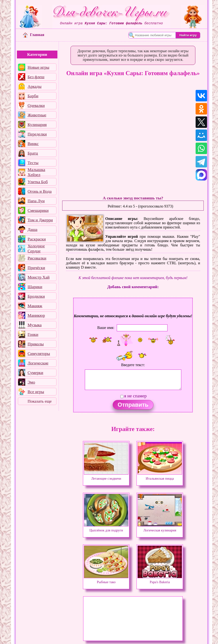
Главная (34, 35)
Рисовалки (37, 258)
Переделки (37, 134)
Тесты (33, 163)
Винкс (33, 144)
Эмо (31, 382)
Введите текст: (133, 365)
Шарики (35, 287)
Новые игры (38, 67)
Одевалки (36, 105)
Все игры (36, 392)
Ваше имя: (106, 328)
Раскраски (37, 239)
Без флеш (36, 77)
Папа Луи (36, 201)
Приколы (36, 344)
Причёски (36, 268)
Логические (38, 363)
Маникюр (36, 315)
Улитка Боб (38, 182)
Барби (33, 96)
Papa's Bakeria (160, 580)
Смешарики (38, 210)
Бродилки (36, 296)
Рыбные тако (106, 580)
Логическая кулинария (160, 528)
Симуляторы (39, 353)
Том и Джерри (40, 220)
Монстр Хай (39, 277)
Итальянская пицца (160, 476)
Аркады (35, 86)
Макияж (35, 306)
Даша (33, 229)
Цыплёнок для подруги (106, 528)
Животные (37, 115)
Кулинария (37, 125)
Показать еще (40, 401)
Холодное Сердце (36, 249)
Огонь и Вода (40, 191)
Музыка (35, 325)
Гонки (33, 334)
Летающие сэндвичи (106, 476)
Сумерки (35, 373)
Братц (33, 153)
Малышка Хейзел (36, 172)
